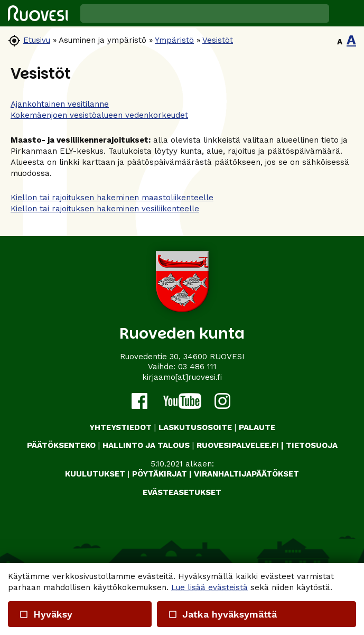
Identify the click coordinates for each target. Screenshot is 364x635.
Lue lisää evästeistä (209, 587)
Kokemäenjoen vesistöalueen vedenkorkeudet (99, 115)
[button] (347, 13)
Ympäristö (174, 40)
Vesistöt (218, 40)
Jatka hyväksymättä (222, 614)
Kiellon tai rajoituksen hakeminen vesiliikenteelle (105, 209)
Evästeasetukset (182, 492)
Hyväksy (46, 614)
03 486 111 (197, 367)
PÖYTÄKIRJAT (160, 474)
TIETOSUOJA (312, 445)
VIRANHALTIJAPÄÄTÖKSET (246, 474)
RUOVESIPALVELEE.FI (238, 445)
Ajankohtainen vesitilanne (60, 104)
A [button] (340, 42)
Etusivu (37, 40)
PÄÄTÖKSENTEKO (61, 445)
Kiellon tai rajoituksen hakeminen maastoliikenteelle (112, 198)
